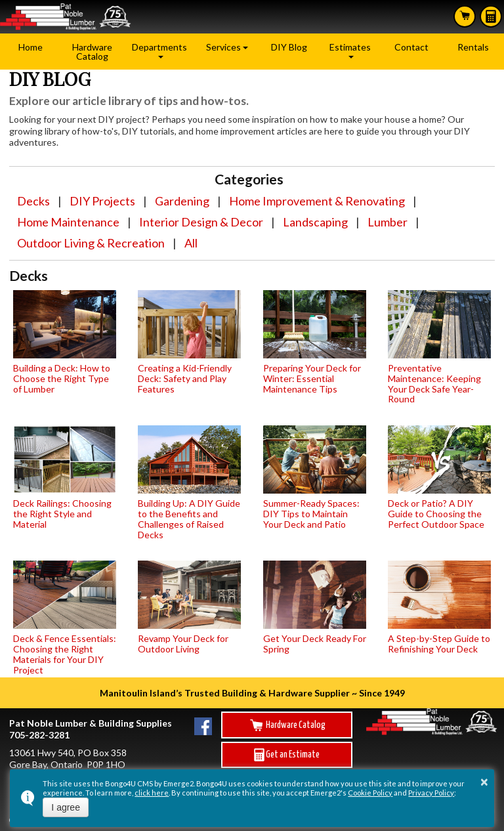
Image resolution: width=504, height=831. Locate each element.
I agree (66, 807)
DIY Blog (289, 47)
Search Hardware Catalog (465, 15)
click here (152, 793)
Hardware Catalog (92, 52)
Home (31, 47)
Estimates (491, 16)
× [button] (484, 782)
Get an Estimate (287, 755)
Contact (411, 47)
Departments (159, 47)
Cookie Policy (370, 793)
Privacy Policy (431, 793)
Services (223, 47)
